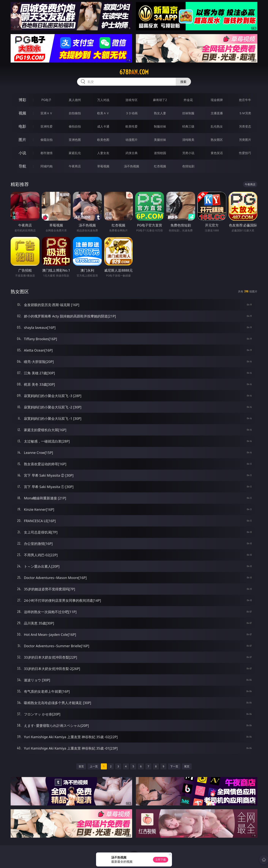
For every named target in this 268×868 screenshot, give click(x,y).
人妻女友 (103, 153)
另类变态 (245, 126)
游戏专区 (132, 100)
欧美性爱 (132, 126)
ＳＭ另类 (245, 113)
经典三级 (188, 126)
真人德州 (75, 100)
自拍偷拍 (75, 113)
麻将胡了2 (160, 100)
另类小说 (188, 153)
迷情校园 (160, 153)
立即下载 (161, 860)
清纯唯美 (188, 140)
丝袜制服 (188, 113)
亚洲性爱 (47, 126)
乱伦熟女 (217, 126)
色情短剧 (188, 166)
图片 (22, 140)
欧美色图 (103, 140)
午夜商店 (75, 166)
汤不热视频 (132, 166)
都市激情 (47, 153)
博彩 (22, 100)
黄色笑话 (217, 153)
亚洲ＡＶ (47, 113)
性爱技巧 (245, 153)
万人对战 (103, 100)
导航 (22, 166)
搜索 (183, 82)
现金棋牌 (217, 100)
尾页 (187, 766)
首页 (81, 766)
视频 (22, 113)
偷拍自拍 (75, 126)
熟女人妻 (160, 113)
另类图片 (245, 140)
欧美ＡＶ (103, 113)
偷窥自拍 (47, 140)
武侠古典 (132, 153)
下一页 (174, 766)
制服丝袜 (160, 126)
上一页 (94, 766)
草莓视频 (103, 166)
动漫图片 (132, 140)
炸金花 (188, 100)
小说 (22, 153)
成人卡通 (103, 126)
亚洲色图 (75, 140)
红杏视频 (160, 166)
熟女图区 (217, 140)
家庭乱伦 (75, 153)
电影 (22, 126)
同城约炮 (47, 166)
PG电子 (46, 100)
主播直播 (217, 113)
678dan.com (134, 72)
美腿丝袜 (160, 140)
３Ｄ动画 (132, 113)
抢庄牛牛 (245, 100)
